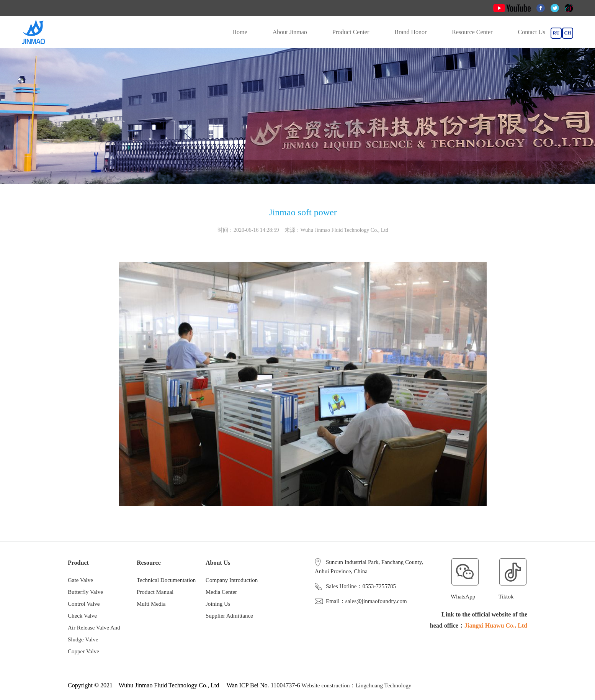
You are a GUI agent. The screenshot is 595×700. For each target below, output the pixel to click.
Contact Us (531, 32)
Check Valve (82, 616)
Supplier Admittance (229, 616)
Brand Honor (410, 32)
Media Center (221, 592)
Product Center (351, 32)
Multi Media (151, 604)
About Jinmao (290, 32)
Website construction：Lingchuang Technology (357, 685)
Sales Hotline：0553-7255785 (355, 586)
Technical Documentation (166, 580)
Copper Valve (83, 651)
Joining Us (218, 604)
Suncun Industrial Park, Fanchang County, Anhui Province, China (369, 566)
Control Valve (84, 604)
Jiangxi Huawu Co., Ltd (496, 625)
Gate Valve (80, 580)
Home (240, 32)
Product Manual (155, 592)
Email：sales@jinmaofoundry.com (361, 601)
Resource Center (472, 32)
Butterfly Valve (85, 592)
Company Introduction (232, 580)
